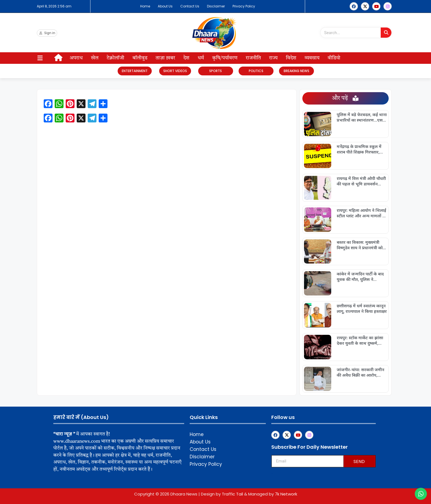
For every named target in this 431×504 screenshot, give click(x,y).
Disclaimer (216, 6)
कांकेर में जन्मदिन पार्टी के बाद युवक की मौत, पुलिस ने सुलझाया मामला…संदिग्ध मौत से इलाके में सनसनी (360, 276)
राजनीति (253, 58)
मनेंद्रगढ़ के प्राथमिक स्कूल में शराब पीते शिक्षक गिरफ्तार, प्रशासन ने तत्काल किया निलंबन (361, 149)
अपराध (76, 58)
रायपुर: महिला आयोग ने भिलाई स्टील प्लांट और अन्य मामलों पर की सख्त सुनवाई (362, 213)
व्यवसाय (312, 58)
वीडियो (334, 58)
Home (145, 6)
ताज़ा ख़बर (165, 58)
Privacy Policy (244, 6)
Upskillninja (272, 474)
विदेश (291, 58)
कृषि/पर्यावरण (225, 58)
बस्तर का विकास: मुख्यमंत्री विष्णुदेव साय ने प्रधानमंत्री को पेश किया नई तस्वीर (360, 245)
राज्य (273, 58)
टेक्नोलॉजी (115, 58)
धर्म (201, 58)
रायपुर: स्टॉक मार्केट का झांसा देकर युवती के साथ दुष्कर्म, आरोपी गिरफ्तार (360, 340)
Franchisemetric (272, 474)
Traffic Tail (232, 494)
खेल (95, 58)
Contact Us (190, 6)
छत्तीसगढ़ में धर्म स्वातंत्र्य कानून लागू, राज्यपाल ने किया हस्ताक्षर (362, 308)
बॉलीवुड (140, 58)
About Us (165, 6)
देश (186, 58)
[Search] (386, 33)
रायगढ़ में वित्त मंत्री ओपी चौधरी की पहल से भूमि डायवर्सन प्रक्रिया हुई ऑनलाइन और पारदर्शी (361, 181)
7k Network (286, 494)
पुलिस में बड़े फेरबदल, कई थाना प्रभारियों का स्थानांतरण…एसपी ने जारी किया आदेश (362, 117)
